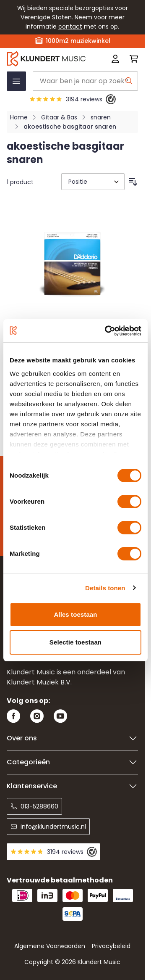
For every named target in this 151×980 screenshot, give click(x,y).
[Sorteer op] (93, 182)
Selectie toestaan (75, 642)
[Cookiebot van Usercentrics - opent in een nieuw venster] (107, 331)
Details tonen (105, 588)
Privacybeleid (111, 946)
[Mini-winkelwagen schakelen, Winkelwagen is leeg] (131, 59)
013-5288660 (34, 806)
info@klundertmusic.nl (48, 827)
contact (70, 26)
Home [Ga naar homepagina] (19, 117)
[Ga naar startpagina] (46, 59)
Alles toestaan (75, 614)
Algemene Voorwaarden (50, 946)
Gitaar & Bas (59, 117)
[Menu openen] (16, 81)
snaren (101, 117)
